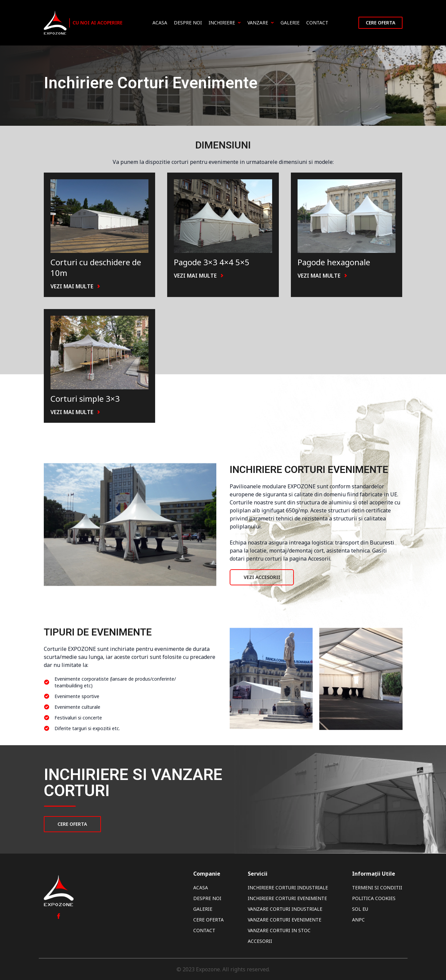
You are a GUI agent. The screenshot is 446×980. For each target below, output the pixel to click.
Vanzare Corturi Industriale (285, 909)
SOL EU (360, 909)
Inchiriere (225, 23)
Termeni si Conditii (377, 888)
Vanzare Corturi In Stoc (279, 930)
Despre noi (188, 23)
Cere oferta (380, 23)
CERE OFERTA (73, 824)
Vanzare (261, 23)
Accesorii (260, 941)
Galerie (290, 23)
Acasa (160, 23)
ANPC (358, 920)
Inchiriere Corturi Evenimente (287, 898)
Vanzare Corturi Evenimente (285, 920)
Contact (317, 23)
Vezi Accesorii (262, 577)
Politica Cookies (374, 898)
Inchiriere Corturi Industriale (288, 888)
